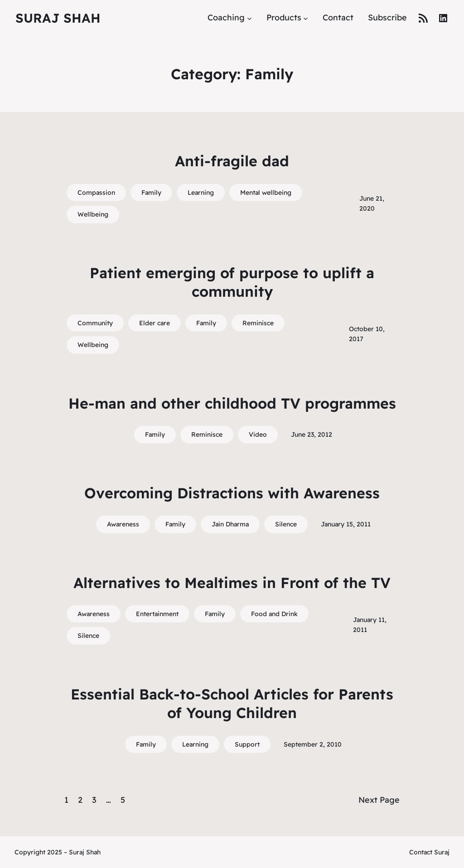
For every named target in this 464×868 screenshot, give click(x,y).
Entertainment (157, 614)
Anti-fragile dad (232, 161)
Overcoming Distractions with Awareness (232, 493)
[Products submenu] (306, 18)
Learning (201, 193)
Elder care (155, 323)
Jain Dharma (230, 524)
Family (151, 193)
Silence (286, 524)
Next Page (379, 800)
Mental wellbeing (266, 193)
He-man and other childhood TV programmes (232, 403)
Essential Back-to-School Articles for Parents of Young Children (232, 704)
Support (247, 744)
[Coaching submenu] (249, 18)
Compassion (96, 193)
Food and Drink (274, 614)
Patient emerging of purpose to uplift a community (232, 282)
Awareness (123, 524)
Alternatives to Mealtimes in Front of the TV (232, 583)
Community (95, 323)
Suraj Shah (58, 18)
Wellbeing (93, 214)
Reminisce (258, 323)
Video (258, 434)
